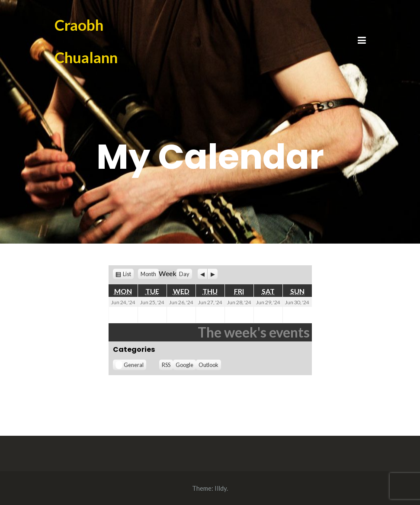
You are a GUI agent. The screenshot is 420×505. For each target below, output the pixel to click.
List (127, 274)
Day (184, 274)
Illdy (221, 488)
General (130, 365)
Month (148, 274)
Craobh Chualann (86, 41)
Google (184, 365)
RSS (166, 365)
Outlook (208, 365)
